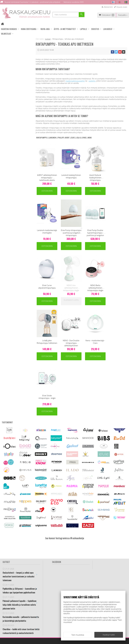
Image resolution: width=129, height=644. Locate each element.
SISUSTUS (95, 29)
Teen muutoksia (78, 635)
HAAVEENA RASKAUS (9, 29)
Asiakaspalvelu (42, 592)
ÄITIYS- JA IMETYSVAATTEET (65, 29)
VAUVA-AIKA (45, 29)
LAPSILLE (84, 29)
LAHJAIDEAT (108, 29)
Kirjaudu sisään (122, 7)
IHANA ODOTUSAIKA (29, 29)
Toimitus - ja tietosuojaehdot (42, 597)
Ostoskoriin (47, 190)
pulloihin (92, 81)
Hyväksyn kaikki (109, 635)
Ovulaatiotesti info (42, 607)
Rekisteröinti (108, 7)
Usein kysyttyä (42, 602)
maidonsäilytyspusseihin (75, 81)
